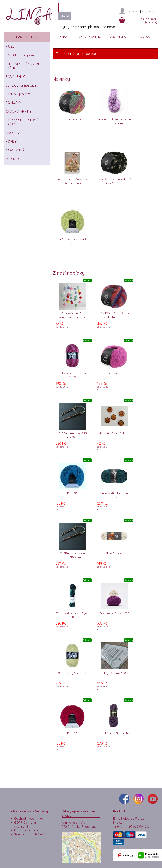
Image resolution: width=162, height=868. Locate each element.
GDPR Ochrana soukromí (25, 817)
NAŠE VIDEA (117, 37)
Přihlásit (134, 11)
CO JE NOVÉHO (90, 37)
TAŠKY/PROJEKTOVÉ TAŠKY (22, 122)
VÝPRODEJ (14, 159)
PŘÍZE (10, 46)
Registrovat (149, 11)
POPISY (11, 141)
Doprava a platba (27, 823)
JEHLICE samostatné (22, 85)
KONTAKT (145, 37)
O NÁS (63, 37)
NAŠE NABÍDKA (27, 37)
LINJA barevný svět (20, 55)
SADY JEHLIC (16, 77)
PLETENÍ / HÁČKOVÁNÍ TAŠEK (23, 66)
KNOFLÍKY (13, 133)
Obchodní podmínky (29, 811)
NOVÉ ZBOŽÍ (15, 150)
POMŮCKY (14, 103)
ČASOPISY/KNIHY (19, 111)
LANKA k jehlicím (18, 94)
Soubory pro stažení (29, 827)
